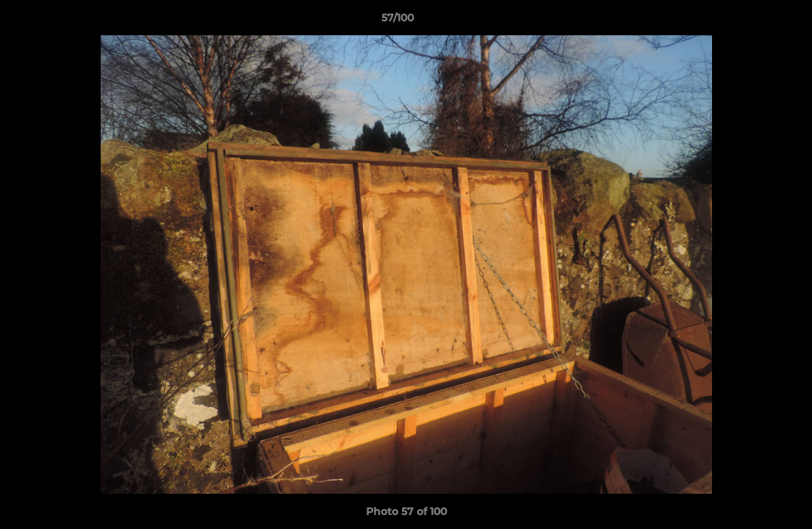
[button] (750, 21)
